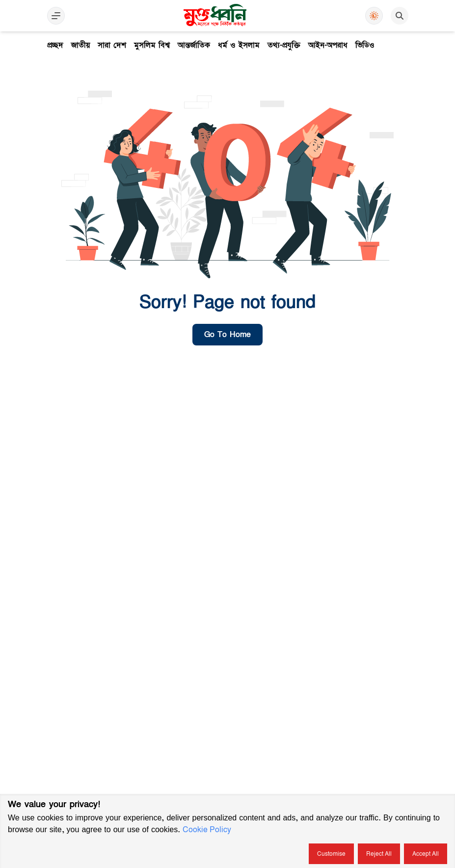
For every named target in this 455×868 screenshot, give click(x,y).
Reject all (379, 854)
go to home (227, 335)
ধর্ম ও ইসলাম (239, 45)
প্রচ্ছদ (55, 45)
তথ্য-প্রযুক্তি (284, 45)
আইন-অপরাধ (328, 45)
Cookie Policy (207, 830)
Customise (331, 854)
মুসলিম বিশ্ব (152, 45)
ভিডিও (365, 45)
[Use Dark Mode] (374, 16)
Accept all (426, 854)
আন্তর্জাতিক (194, 45)
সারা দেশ (112, 45)
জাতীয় (80, 45)
